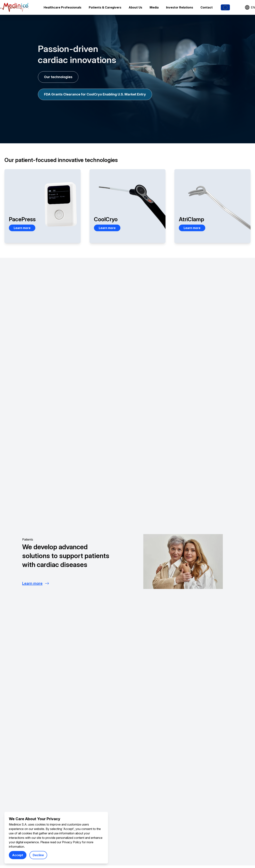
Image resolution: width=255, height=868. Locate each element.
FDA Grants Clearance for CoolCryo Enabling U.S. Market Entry (95, 94)
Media (154, 7)
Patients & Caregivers (105, 7)
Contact (207, 7)
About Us (135, 7)
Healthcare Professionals (63, 7)
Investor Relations (180, 7)
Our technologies (58, 77)
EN (250, 7)
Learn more (22, 228)
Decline (38, 855)
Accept (18, 855)
